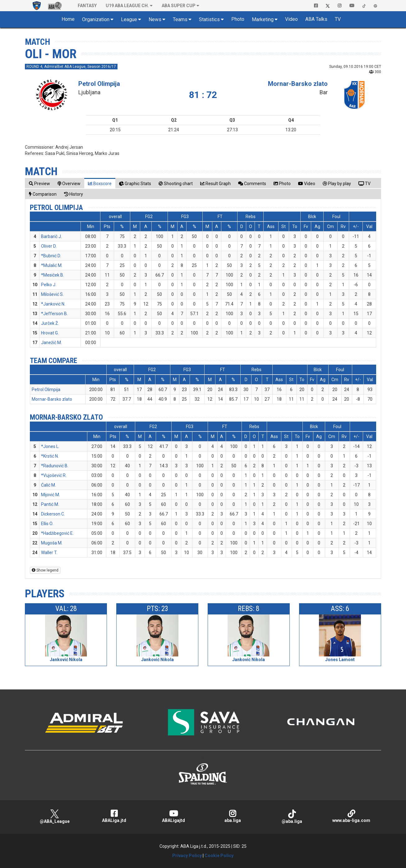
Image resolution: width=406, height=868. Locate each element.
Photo (238, 19)
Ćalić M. (48, 485)
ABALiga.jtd (114, 816)
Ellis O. (47, 524)
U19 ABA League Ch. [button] (127, 6)
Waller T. (49, 553)
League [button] (129, 19)
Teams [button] (180, 19)
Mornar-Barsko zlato (298, 84)
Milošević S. (52, 294)
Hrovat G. (50, 333)
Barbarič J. (51, 236)
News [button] (155, 19)
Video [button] (291, 19)
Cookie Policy (219, 856)
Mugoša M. (52, 543)
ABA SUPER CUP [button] (179, 6)
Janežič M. (51, 343)
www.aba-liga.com (351, 816)
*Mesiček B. (53, 275)
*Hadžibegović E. (57, 533)
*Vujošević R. (54, 475)
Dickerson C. (53, 514)
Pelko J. (49, 285)
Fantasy (87, 6)
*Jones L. (50, 446)
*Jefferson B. (54, 314)
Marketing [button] (263, 19)
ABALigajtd (173, 816)
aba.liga (233, 816)
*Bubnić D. (51, 256)
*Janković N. (53, 304)
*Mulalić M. (52, 265)
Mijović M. (51, 495)
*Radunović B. (55, 466)
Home (68, 19)
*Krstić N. (50, 456)
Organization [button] (96, 19)
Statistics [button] (209, 19)
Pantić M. (50, 504)
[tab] (39, 183)
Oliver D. (49, 246)
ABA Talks (316, 19)
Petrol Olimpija (99, 84)
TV (338, 19)
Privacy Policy (187, 856)
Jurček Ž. (50, 323)
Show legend (45, 570)
